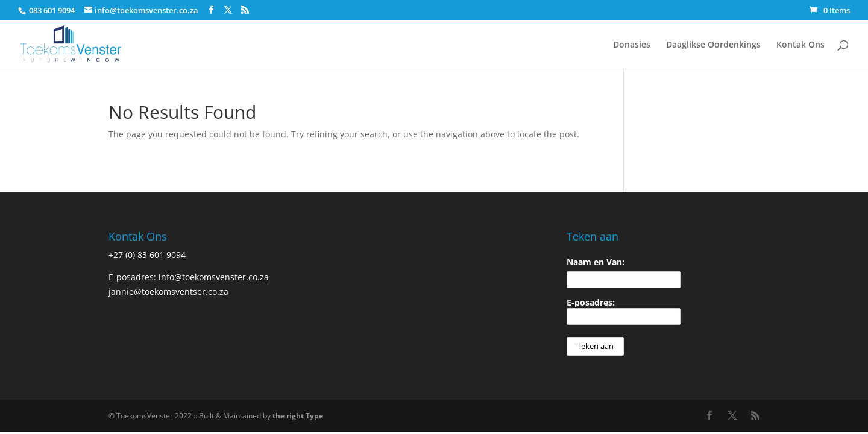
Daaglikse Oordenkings (713, 45)
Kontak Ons (800, 45)
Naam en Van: (596, 262)
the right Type (298, 416)
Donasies (632, 45)
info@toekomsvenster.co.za (214, 277)
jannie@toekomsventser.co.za (168, 291)
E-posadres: (624, 311)
